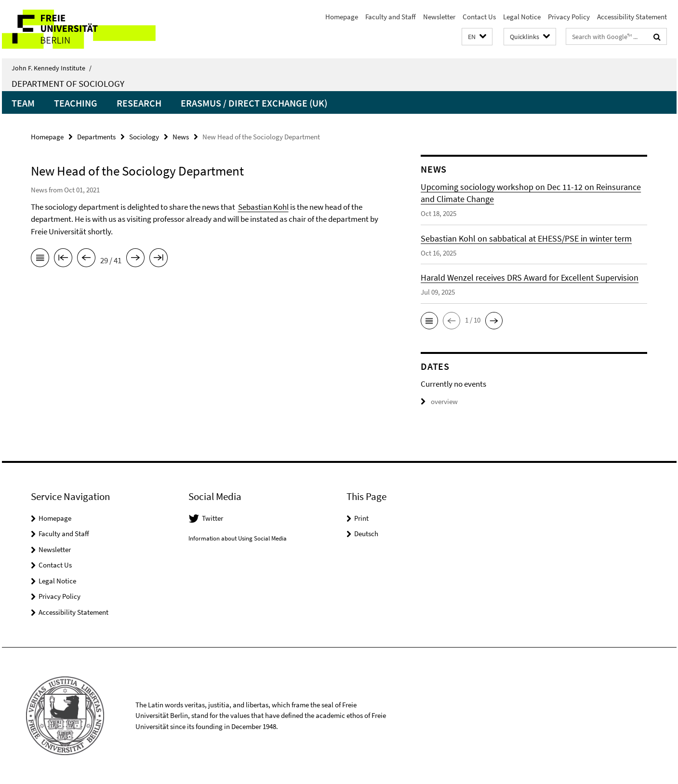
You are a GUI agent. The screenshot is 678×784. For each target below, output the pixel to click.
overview (439, 401)
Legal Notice (522, 17)
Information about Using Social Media (238, 538)
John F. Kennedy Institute (52, 68)
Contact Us (479, 17)
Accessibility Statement (632, 17)
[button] (477, 37)
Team (23, 103)
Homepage (342, 17)
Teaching (76, 103)
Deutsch (366, 534)
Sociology (144, 137)
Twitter (213, 518)
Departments (96, 137)
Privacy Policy (569, 17)
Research (139, 103)
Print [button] (361, 518)
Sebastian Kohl (263, 207)
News (181, 137)
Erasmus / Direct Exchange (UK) (254, 103)
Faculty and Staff (391, 17)
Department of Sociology (68, 83)
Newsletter (439, 17)
